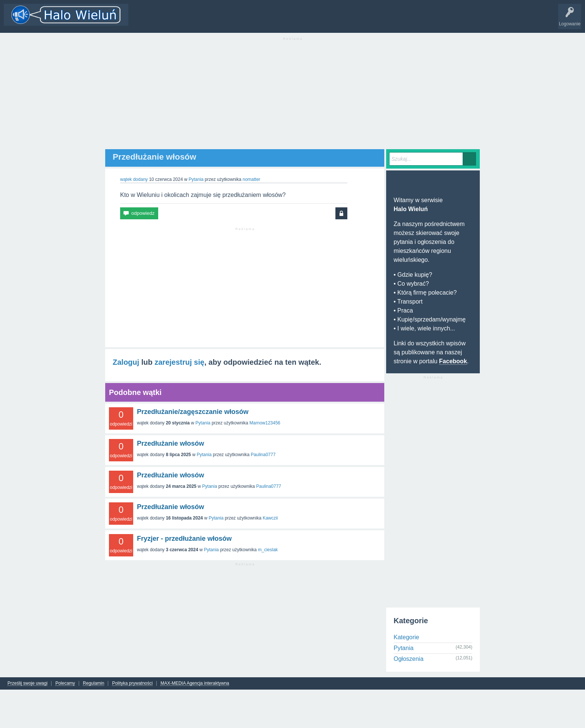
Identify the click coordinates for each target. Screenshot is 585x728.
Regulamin (93, 683)
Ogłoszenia (409, 659)
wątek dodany (134, 179)
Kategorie (191, 20)
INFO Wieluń (287, 20)
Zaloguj (126, 362)
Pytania (196, 179)
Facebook (453, 361)
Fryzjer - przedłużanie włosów (184, 539)
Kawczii (270, 518)
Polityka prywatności (132, 683)
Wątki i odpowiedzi (154, 20)
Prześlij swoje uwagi (27, 683)
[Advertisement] (292, 97)
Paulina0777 (263, 455)
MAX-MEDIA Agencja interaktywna (195, 683)
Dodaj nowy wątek (228, 20)
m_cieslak (268, 550)
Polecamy (65, 683)
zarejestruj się (179, 362)
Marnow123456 (265, 423)
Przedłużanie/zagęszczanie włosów (193, 412)
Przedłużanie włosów (171, 443)
